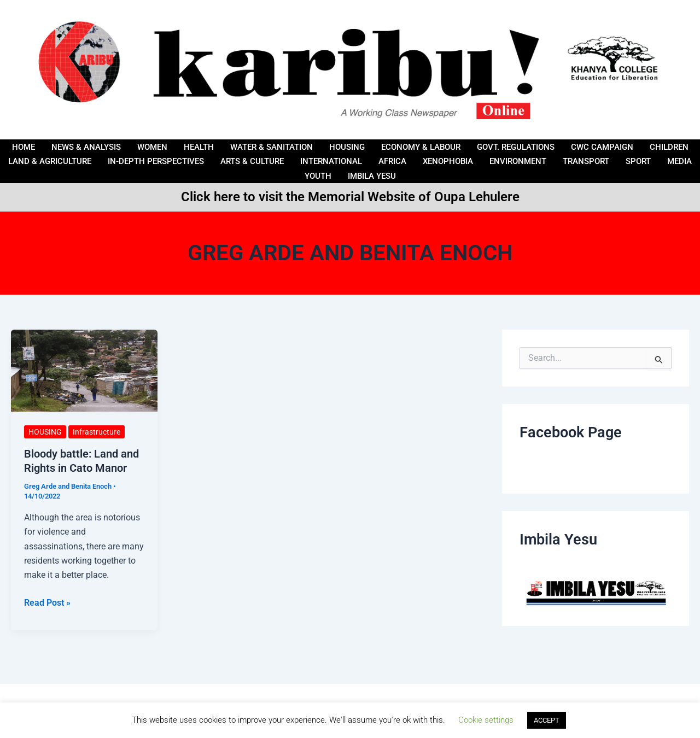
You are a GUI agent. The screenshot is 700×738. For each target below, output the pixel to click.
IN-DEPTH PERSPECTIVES (156, 161)
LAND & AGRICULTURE (50, 161)
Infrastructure (97, 432)
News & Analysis (86, 147)
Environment (518, 161)
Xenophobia (448, 161)
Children (669, 147)
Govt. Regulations (516, 147)
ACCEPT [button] (547, 720)
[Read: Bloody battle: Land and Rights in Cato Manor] (84, 370)
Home (24, 147)
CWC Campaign (602, 147)
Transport (586, 161)
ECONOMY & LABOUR (421, 147)
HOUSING (347, 147)
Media (679, 161)
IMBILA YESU (372, 176)
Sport (638, 161)
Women (152, 147)
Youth (318, 176)
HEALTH (199, 147)
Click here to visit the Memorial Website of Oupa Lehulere (350, 197)
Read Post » (47, 602)
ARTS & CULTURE (252, 161)
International (331, 161)
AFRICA (392, 161)
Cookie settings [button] (486, 720)
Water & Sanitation (272, 147)
